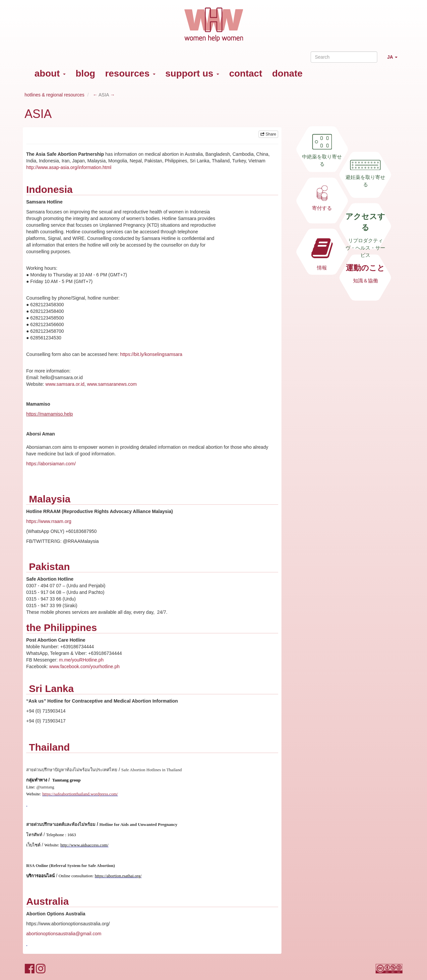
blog (85, 73)
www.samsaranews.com (112, 384)
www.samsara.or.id (65, 384)
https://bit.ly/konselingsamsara (151, 354)
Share (268, 134)
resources (130, 73)
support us (192, 73)
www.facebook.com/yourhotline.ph (84, 666)
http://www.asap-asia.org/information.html (69, 167)
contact (246, 73)
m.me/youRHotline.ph (81, 660)
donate (287, 73)
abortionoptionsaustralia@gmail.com (64, 934)
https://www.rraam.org (49, 521)
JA (395, 60)
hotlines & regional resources (55, 95)
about (50, 73)
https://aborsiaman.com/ (51, 464)
